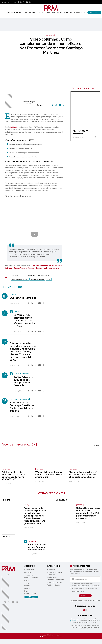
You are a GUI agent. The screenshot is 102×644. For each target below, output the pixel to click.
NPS (49, 279)
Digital (48, 12)
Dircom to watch (81, 12)
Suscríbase (51, 570)
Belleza (80, 505)
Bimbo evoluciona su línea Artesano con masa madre (37, 547)
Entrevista (74, 469)
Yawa (26, 505)
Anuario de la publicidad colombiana (55, 573)
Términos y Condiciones (55, 580)
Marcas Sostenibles (39, 12)
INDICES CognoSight (28, 276)
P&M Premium (94, 12)
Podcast (59, 12)
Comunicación (10, 12)
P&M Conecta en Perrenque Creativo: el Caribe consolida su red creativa (23, 407)
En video (15, 276)
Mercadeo (19, 12)
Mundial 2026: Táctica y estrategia (84, 132)
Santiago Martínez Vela (20, 279)
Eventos (72, 12)
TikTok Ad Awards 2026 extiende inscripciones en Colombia (23, 381)
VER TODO (95, 445)
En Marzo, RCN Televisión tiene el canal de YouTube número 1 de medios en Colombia (24, 321)
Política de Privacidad (54, 582)
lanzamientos (7, 469)
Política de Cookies (54, 585)
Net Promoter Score (37, 279)
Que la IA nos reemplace (23, 298)
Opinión (66, 12)
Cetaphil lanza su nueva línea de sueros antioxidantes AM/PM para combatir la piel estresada (88, 513)
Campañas (40, 469)
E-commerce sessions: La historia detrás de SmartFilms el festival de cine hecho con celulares (34, 267)
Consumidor (27, 12)
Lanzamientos (33, 541)
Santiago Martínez (44, 276)
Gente (54, 12)
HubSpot (14, 127)
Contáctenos (52, 577)
